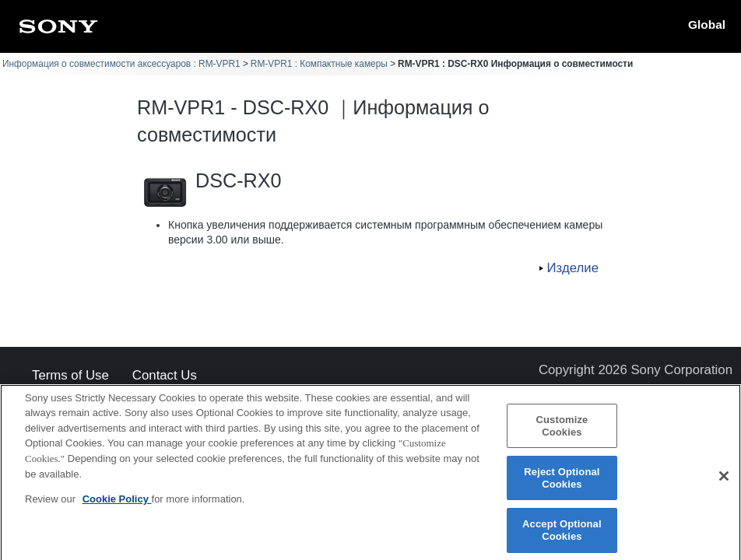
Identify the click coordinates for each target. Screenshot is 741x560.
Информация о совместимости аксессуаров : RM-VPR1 (121, 64)
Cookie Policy (117, 504)
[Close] (724, 481)
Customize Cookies (562, 430)
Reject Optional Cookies (562, 483)
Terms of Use (70, 376)
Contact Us (165, 376)
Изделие (573, 268)
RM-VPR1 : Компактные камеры (319, 64)
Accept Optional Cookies (562, 535)
